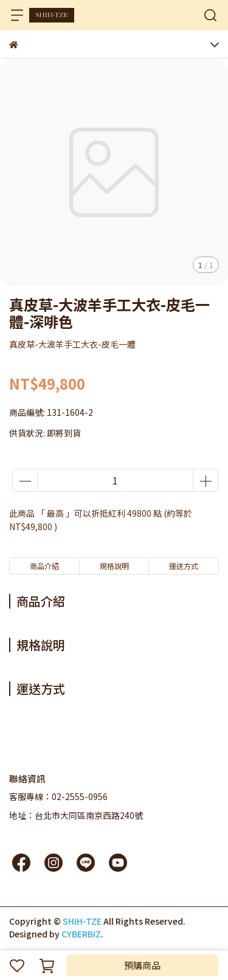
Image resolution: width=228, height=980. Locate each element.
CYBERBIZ (81, 934)
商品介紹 (44, 566)
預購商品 (142, 965)
